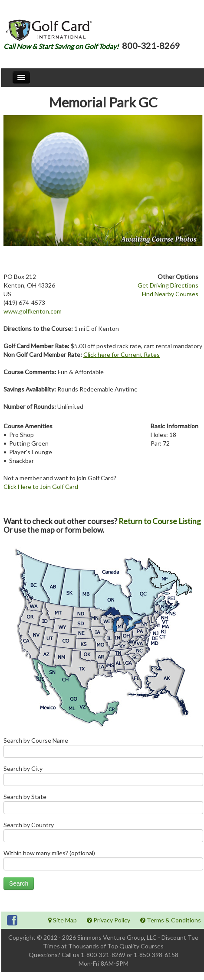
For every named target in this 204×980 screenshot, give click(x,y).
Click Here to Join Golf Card (41, 487)
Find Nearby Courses (170, 294)
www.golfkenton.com (33, 311)
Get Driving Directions (168, 285)
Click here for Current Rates (122, 354)
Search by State (103, 806)
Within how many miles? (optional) (103, 862)
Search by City (103, 778)
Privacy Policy (109, 920)
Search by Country (103, 834)
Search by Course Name (103, 749)
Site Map (63, 920)
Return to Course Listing (160, 521)
